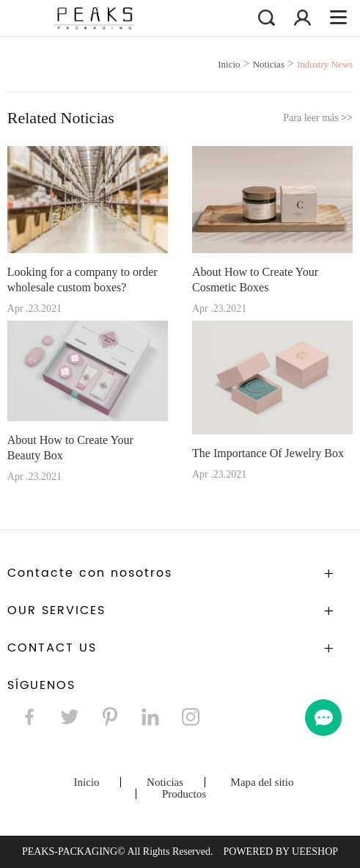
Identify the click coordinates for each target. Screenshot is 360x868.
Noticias (269, 64)
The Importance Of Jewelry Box (268, 453)
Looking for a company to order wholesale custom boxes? (82, 280)
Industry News (325, 64)
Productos (184, 794)
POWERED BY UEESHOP (280, 851)
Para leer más (318, 118)
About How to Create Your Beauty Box (70, 448)
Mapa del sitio (262, 782)
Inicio (229, 64)
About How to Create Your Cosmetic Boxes (255, 280)
